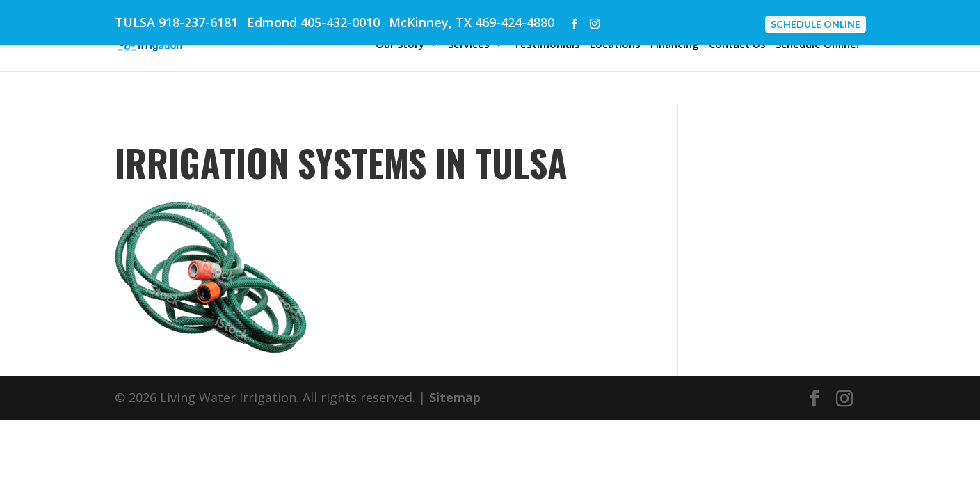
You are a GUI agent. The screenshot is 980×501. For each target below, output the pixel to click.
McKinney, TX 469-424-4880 (472, 22)
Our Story (400, 45)
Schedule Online (816, 24)
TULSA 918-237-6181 (176, 22)
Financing (675, 45)
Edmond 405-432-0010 (313, 22)
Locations (615, 45)
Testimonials (547, 45)
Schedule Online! (817, 45)
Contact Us (737, 45)
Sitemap (455, 397)
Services (469, 45)
